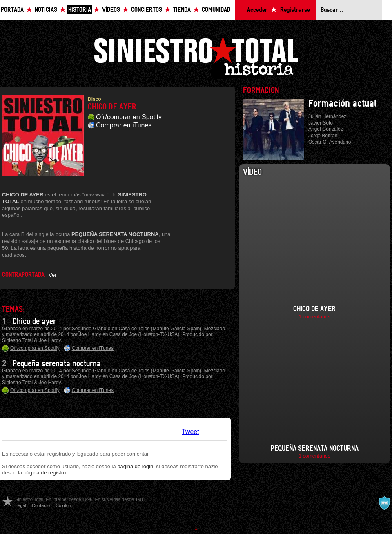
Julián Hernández (327, 116)
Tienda (182, 10)
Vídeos (111, 10)
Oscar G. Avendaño (330, 142)
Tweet (190, 432)
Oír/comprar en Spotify (129, 117)
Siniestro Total (196, 57)
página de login (135, 466)
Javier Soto (321, 123)
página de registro (45, 473)
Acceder (257, 10)
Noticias (46, 10)
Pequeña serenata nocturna (57, 364)
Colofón (63, 505)
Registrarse (295, 10)
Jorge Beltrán (323, 136)
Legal (21, 505)
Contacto (41, 505)
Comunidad (216, 10)
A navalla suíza (384, 503)
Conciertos (147, 10)
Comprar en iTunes (124, 125)
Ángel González (326, 129)
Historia (80, 10)
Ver (52, 275)
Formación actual (342, 104)
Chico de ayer (34, 322)
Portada (12, 10)
